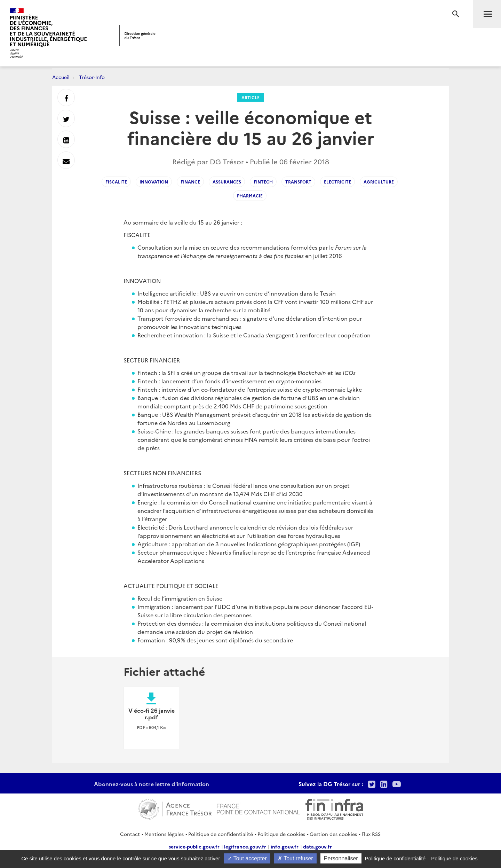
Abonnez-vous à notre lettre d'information (152, 784)
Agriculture (379, 182)
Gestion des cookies (333, 834)
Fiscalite (116, 182)
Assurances (227, 182)
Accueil (61, 77)
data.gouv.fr (317, 846)
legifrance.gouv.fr (245, 846)
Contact (130, 834)
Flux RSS (371, 834)
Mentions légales (164, 834)
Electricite (337, 182)
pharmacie (250, 196)
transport (298, 182)
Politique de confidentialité (221, 834)
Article (250, 97)
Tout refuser (295, 858)
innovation (154, 182)
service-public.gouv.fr (194, 846)
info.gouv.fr (285, 846)
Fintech (263, 182)
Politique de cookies (281, 834)
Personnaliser (341, 858)
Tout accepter (247, 858)
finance (190, 182)
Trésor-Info (92, 77)
